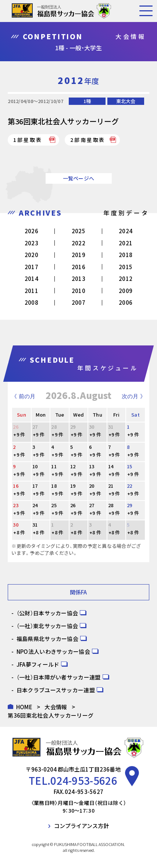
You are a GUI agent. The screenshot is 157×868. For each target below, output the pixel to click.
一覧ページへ (79, 178)
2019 (78, 255)
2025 (78, 231)
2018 (126, 255)
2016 (78, 267)
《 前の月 (23, 396)
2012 (126, 279)
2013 (78, 279)
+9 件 (19, 434)
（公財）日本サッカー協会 (47, 613)
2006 (126, 302)
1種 (87, 101)
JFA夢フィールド (38, 664)
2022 (78, 243)
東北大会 (126, 101)
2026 (31, 231)
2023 (31, 243)
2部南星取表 (88, 140)
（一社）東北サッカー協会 (47, 626)
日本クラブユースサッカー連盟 (56, 690)
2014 (31, 279)
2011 (31, 291)
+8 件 (19, 532)
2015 (126, 267)
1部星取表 (28, 140)
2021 (126, 243)
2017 (31, 267)
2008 (31, 302)
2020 (31, 255)
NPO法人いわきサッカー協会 (53, 651)
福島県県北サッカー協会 (47, 639)
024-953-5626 (84, 780)
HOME (24, 707)
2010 (78, 291)
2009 (126, 291)
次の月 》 (133, 396)
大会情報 (56, 707)
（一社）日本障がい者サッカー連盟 (59, 677)
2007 (78, 302)
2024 (126, 231)
